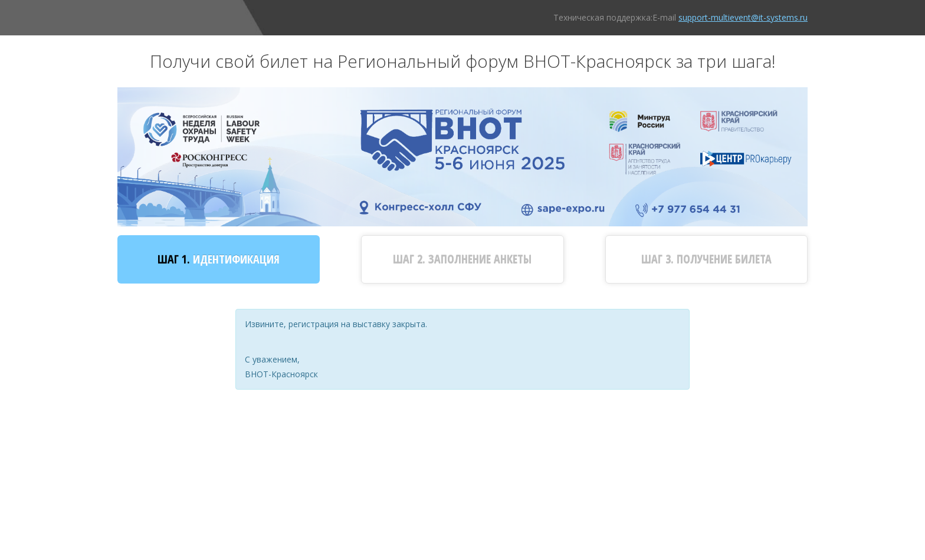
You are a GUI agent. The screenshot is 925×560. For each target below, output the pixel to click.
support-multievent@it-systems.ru (743, 17)
